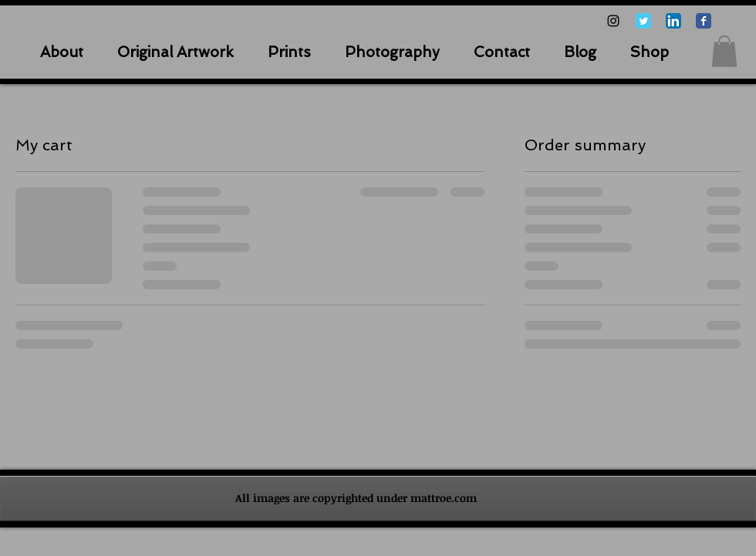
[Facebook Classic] (704, 21)
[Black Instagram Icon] (613, 21)
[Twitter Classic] (643, 21)
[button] (724, 51)
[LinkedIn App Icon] (673, 21)
